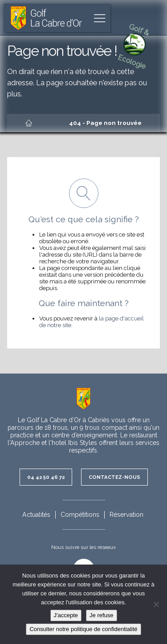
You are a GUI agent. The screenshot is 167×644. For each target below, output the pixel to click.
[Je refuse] (156, 604)
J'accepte (66, 615)
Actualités (36, 515)
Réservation (126, 515)
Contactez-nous (114, 477)
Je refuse (101, 615)
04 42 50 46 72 (46, 477)
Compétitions (80, 515)
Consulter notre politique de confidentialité (83, 629)
